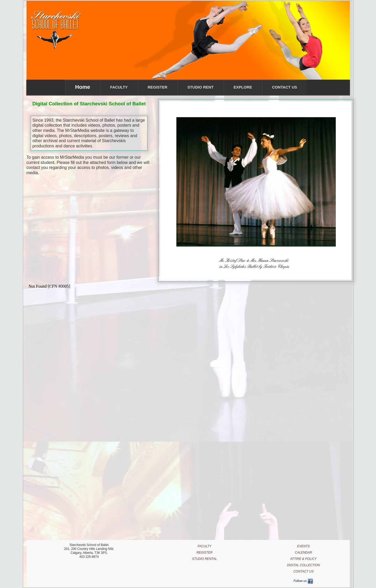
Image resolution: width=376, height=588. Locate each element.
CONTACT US (303, 571)
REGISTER (205, 553)
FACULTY (205, 546)
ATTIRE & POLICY (303, 559)
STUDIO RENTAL (205, 559)
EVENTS (303, 546)
